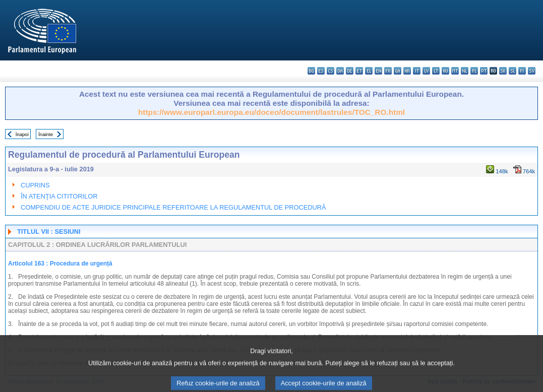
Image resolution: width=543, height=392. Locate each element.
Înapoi (22, 134)
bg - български (311, 71)
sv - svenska (532, 71)
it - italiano (417, 71)
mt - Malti (455, 71)
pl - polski (474, 71)
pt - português (484, 71)
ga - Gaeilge (398, 71)
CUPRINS (35, 185)
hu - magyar (445, 71)
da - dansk (340, 71)
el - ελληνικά (369, 71)
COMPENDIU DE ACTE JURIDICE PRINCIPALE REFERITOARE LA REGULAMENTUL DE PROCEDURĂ (173, 207)
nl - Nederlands (465, 71)
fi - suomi (522, 71)
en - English (378, 71)
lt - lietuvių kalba (436, 71)
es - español (321, 71)
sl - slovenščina (512, 71)
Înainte (46, 134)
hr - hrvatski (407, 71)
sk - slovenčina (503, 71)
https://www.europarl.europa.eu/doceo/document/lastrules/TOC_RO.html (271, 112)
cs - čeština (330, 71)
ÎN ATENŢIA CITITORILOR (59, 196)
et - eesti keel (359, 71)
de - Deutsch (350, 71)
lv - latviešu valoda (426, 71)
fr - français (388, 71)
